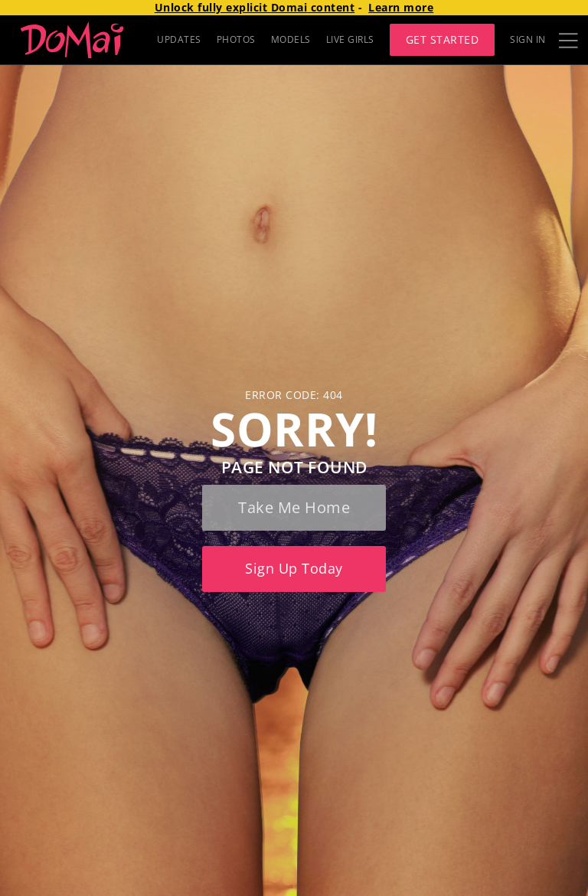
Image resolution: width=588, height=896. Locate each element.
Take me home (294, 507)
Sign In (528, 39)
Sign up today (294, 568)
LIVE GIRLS (350, 39)
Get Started (443, 39)
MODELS (291, 39)
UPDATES (179, 39)
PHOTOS (236, 39)
